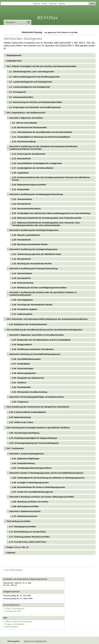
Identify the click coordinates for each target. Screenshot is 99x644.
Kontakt (44, 3)
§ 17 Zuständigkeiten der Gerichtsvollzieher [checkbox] (33, 168)
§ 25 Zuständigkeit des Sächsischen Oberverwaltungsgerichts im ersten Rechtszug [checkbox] (51, 213)
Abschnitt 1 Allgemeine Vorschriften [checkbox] (26, 118)
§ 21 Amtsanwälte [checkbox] (21, 189)
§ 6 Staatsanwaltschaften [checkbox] (21, 97)
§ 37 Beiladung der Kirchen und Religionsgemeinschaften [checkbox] (39, 288)
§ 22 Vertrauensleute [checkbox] (22, 199)
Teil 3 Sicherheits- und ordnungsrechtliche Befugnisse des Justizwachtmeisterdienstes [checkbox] (47, 319)
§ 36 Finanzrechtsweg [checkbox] (23, 283)
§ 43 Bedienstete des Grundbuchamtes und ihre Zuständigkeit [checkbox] (42, 340)
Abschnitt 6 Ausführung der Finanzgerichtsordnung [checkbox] (33, 268)
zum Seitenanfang (13, 570)
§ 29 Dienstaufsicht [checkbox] (22, 240)
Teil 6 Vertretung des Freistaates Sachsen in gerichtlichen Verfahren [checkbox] (38, 428)
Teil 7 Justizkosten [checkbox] (15, 448)
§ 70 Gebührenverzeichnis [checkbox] (25, 516)
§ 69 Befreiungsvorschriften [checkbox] (26, 506)
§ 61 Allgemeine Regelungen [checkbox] (26, 459)
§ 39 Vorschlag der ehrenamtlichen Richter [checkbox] (32, 305)
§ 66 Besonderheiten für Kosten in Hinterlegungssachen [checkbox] (39, 487)
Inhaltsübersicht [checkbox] (14, 61)
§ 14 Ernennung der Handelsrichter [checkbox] (29, 154)
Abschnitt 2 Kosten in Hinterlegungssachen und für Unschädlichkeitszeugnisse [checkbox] (46, 473)
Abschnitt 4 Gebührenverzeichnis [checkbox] (25, 511)
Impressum (53, 3)
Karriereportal (74, 640)
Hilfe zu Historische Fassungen (19, 611)
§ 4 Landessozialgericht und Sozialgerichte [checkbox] (30, 87)
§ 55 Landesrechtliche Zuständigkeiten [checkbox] (28, 412)
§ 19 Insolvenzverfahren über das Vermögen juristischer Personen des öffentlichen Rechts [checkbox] (51, 179)
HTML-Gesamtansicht (63, 598)
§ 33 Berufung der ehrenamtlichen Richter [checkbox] (32, 264)
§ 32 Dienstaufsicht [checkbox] (22, 259)
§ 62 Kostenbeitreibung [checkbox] (23, 463)
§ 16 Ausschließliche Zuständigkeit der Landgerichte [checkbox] (37, 163)
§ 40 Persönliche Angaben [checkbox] (25, 309)
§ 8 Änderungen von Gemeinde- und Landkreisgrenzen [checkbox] (35, 107)
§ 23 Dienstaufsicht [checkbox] (22, 204)
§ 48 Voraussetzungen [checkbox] (23, 368)
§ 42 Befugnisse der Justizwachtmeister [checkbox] (28, 324)
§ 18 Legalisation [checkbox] (21, 173)
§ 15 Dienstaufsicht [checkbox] (22, 159)
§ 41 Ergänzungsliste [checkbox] (22, 314)
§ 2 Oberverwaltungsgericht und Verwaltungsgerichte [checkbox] (34, 77)
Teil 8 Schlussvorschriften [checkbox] (19, 521)
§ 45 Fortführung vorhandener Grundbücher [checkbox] (33, 349)
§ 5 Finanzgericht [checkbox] (18, 92)
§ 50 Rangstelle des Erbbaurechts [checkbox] (28, 378)
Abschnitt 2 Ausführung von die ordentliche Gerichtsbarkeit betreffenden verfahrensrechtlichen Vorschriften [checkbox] (43, 148)
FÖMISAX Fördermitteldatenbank (39, 640)
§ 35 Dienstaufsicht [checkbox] (22, 278)
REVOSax (48, 18)
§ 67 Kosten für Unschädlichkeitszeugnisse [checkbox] (33, 492)
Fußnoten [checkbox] (11, 553)
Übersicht (37, 3)
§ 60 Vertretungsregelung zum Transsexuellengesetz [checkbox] (34, 443)
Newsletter (61, 640)
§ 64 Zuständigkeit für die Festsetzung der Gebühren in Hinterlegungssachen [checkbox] (48, 478)
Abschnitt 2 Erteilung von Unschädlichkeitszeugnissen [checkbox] (35, 354)
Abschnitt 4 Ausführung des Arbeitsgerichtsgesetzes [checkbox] (34, 230)
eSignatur (62, 3)
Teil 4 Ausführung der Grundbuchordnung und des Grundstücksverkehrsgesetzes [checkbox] (45, 330)
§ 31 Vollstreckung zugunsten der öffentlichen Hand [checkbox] (37, 254)
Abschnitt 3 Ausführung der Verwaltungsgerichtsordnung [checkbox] (36, 194)
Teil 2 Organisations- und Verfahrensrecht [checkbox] (26, 113)
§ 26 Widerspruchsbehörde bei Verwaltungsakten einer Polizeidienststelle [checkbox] (47, 218)
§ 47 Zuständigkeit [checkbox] (21, 364)
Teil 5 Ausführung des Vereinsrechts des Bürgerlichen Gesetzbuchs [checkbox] (38, 407)
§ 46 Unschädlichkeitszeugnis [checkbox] (26, 359)
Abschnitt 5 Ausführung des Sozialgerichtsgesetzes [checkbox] (34, 249)
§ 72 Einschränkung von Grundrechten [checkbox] (28, 532)
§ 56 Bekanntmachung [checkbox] (20, 417)
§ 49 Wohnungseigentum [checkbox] (24, 373)
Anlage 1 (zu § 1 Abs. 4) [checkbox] (17, 547)
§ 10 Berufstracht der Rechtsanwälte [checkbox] (30, 127)
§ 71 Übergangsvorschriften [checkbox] (23, 527)
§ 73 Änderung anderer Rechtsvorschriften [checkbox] (30, 537)
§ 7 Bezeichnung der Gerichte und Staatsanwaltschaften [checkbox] (36, 102)
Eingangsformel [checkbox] (14, 55)
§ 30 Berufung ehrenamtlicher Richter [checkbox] (30, 244)
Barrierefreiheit (12, 616)
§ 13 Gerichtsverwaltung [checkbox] (24, 141)
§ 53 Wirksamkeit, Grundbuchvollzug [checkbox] (30, 392)
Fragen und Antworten (15, 613)
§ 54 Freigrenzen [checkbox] (20, 402)
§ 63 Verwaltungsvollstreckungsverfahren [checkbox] (32, 468)
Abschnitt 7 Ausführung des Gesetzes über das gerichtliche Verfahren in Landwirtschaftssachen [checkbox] (43, 294)
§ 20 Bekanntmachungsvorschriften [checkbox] (29, 185)
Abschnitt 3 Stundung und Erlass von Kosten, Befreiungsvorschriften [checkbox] (42, 497)
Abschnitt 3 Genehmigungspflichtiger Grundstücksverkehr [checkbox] (37, 397)
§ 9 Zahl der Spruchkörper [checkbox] (25, 123)
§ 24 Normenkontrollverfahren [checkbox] (27, 209)
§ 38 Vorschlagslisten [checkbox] (23, 300)
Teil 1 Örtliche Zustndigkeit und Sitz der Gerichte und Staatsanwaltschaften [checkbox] (41, 66)
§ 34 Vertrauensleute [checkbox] (22, 273)
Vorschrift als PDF (61, 600)
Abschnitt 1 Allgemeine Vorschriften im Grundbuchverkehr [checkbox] (37, 335)
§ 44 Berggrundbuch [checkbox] (22, 344)
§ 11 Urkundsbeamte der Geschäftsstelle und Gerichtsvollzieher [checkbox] (42, 132)
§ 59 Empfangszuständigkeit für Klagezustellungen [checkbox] (33, 438)
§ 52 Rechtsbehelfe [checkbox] (22, 387)
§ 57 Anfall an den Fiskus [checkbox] (21, 422)
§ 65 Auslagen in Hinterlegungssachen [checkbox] (31, 483)
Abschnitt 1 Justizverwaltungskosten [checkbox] (27, 454)
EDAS (86, 640)
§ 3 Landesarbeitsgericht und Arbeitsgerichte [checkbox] (31, 82)
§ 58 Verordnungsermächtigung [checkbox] (24, 433)
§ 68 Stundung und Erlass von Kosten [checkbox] (30, 502)
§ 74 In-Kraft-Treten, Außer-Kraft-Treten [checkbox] (28, 542)
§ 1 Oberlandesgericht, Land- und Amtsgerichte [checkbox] (32, 72)
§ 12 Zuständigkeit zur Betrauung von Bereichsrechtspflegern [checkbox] (41, 137)
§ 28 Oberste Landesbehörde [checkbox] (26, 235)
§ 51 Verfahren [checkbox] (19, 383)
